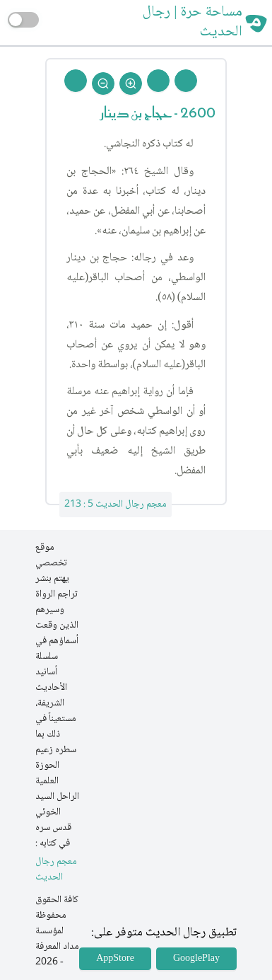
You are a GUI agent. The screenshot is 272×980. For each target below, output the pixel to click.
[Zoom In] (131, 83)
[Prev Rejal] (186, 81)
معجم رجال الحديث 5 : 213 (116, 505)
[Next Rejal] (158, 81)
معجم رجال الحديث (56, 870)
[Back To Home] (76, 81)
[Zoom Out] (103, 83)
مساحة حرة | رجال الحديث (192, 23)
